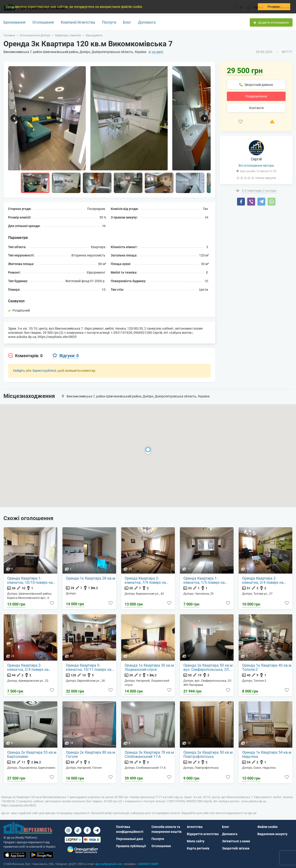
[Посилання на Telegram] (97, 830)
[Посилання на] (68, 830)
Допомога (147, 22)
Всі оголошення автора (256, 165)
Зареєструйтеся (44, 371)
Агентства (195, 827)
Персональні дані (130, 839)
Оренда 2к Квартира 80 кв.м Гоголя (91, 755)
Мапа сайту (196, 841)
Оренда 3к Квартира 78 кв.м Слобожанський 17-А (149, 755)
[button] (145, 7)
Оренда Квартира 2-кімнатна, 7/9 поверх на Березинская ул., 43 (145, 581)
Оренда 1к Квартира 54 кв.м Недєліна (267, 755)
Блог (127, 22)
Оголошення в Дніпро (35, 35)
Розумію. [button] (274, 7)
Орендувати (94, 35)
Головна (9, 35)
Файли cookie (268, 827)
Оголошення (43, 22)
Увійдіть (19, 371)
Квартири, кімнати (68, 35)
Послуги (109, 22)
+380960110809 (148, 864)
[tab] (25, 356)
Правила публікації (131, 846)
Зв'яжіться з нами (236, 841)
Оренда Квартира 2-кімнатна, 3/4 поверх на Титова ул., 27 (263, 581)
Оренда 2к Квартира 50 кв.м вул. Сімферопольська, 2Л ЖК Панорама (208, 668)
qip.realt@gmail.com (109, 864)
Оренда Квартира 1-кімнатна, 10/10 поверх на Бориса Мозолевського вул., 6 (32, 581)
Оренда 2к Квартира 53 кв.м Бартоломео (32, 755)
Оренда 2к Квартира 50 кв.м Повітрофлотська (208, 755)
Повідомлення (256, 96)
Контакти (256, 108)
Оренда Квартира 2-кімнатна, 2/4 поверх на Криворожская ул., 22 (28, 668)
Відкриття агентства (203, 834)
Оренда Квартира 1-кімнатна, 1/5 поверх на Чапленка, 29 (204, 581)
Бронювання (14, 22)
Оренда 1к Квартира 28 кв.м (91, 578)
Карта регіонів (198, 848)
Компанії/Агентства (78, 22)
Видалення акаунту (272, 834)
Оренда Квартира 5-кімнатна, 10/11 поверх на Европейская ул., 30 (89, 668)
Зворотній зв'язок (236, 848)
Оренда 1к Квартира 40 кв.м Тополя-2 (267, 668)
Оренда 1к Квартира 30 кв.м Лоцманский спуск (149, 668)
